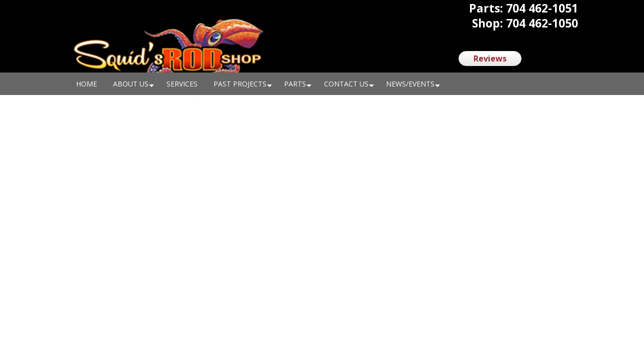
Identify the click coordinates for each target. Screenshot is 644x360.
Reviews (490, 58)
